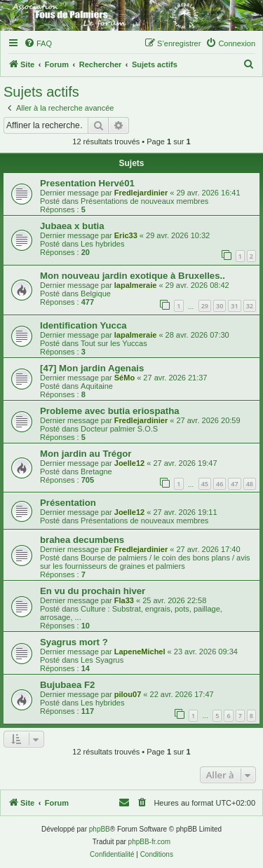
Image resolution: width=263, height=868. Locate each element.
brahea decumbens (82, 540)
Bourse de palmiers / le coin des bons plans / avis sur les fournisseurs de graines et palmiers (145, 562)
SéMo (124, 378)
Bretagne (96, 471)
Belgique (96, 294)
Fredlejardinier (141, 193)
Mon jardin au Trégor (86, 454)
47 (234, 484)
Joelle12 (129, 463)
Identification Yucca (83, 325)
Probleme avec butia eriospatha (110, 411)
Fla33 (124, 600)
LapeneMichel (140, 652)
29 (205, 306)
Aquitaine (97, 386)
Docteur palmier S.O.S (119, 429)
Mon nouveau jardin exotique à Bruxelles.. (133, 276)
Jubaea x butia (72, 226)
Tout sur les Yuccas (114, 343)
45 (205, 484)
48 (250, 484)
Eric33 (126, 235)
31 (234, 306)
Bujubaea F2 (67, 685)
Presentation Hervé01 (87, 183)
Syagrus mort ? (74, 642)
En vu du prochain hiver (93, 591)
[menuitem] (38, 43)
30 (220, 306)
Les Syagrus (102, 660)
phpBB (100, 829)
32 (250, 306)
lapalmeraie (136, 285)
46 (220, 484)
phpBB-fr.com (150, 842)
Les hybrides (102, 244)
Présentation (68, 503)
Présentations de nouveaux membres (144, 201)
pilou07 (128, 694)
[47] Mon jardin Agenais (92, 368)
